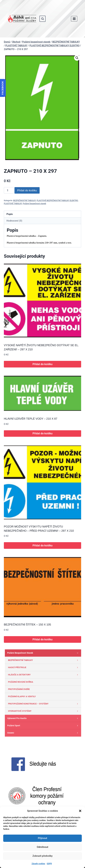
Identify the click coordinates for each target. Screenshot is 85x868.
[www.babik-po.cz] (22, 19)
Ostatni (43, 733)
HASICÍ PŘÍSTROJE (44, 667)
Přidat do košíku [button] (42, 364)
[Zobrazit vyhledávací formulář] (42, 19)
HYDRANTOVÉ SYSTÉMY (44, 711)
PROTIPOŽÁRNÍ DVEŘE (19, 689)
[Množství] (9, 190)
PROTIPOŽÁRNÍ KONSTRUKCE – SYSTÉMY (44, 704)
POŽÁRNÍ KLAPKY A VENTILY (22, 696)
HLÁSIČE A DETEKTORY (44, 675)
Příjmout (42, 838)
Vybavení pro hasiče (43, 718)
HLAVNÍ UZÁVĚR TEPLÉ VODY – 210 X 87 (31, 419)
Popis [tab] (10, 214)
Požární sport (43, 726)
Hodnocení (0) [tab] (14, 221)
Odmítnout (43, 847)
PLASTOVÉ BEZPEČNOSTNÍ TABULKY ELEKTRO (57, 201)
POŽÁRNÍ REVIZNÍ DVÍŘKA (21, 682)
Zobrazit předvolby (43, 856)
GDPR (49, 864)
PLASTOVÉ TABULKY (13, 204)
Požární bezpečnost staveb (34, 204)
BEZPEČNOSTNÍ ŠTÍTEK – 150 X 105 (27, 625)
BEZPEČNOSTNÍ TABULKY (24, 201)
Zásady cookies (38, 864)
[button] (80, 811)
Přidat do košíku (27, 190)
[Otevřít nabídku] (74, 19)
